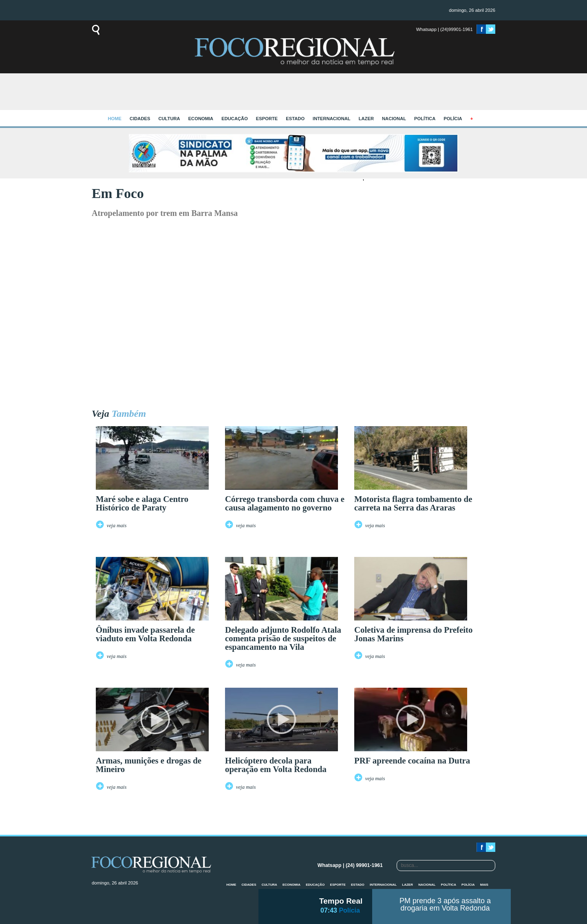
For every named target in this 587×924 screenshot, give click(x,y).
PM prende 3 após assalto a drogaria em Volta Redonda (445, 904)
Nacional (394, 119)
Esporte (267, 119)
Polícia (453, 119)
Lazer (366, 119)
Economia (201, 119)
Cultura (169, 119)
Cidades (140, 119)
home (115, 119)
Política (425, 119)
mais (484, 885)
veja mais (117, 526)
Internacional (332, 119)
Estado (295, 119)
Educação (235, 119)
